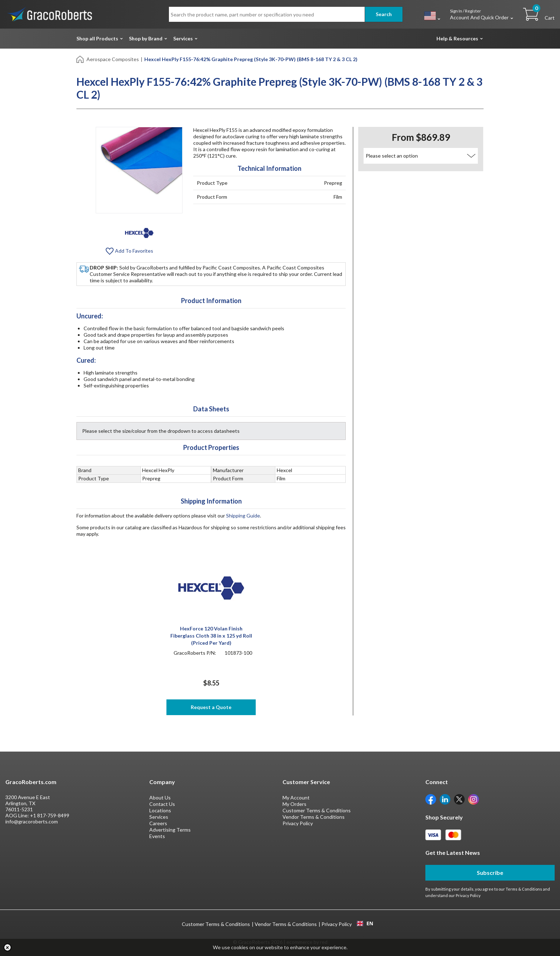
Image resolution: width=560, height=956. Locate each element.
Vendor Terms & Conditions (314, 817)
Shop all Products (97, 38)
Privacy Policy (298, 823)
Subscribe (490, 873)
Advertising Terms (170, 830)
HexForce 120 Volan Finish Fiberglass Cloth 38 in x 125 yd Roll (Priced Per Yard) (211, 636)
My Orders (294, 804)
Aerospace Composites (113, 59)
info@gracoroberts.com (32, 821)
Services (183, 38)
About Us (160, 798)
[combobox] (365, 923)
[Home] (81, 59)
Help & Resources (457, 38)
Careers (158, 823)
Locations (160, 810)
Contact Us (162, 804)
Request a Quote (211, 707)
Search (384, 14)
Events (157, 836)
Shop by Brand (146, 38)
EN (365, 923)
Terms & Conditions (524, 889)
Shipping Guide (243, 516)
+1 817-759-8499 (50, 815)
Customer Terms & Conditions (317, 810)
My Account (296, 798)
